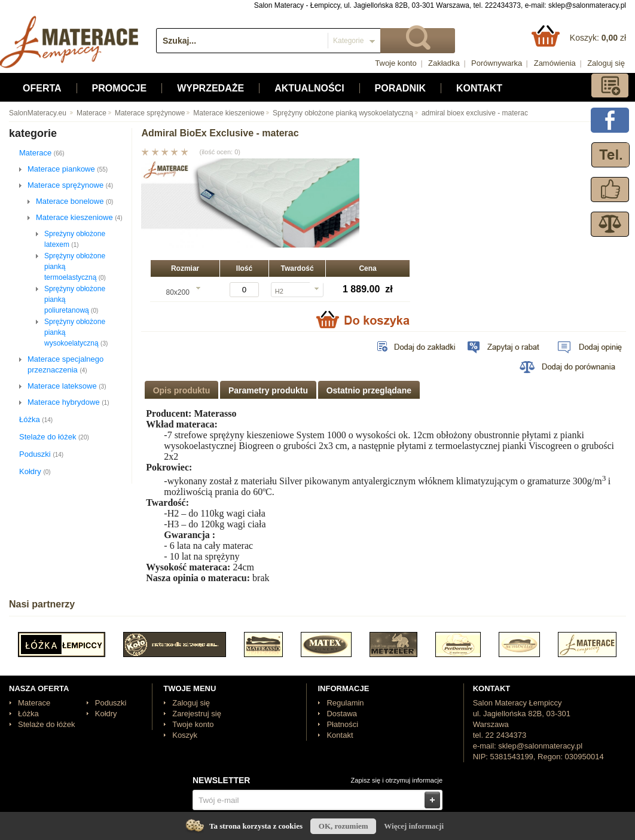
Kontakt (479, 88)
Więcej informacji (414, 826)
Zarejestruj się (197, 714)
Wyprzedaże (210, 88)
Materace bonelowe (74, 201)
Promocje (120, 88)
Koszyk (185, 735)
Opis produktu (182, 390)
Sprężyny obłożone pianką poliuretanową (75, 300)
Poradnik (400, 88)
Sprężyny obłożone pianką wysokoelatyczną (339, 113)
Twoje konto (396, 63)
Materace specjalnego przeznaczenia (65, 364)
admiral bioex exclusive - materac (471, 113)
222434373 (503, 5)
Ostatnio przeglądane (369, 390)
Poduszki (41, 454)
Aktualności (309, 88)
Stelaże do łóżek (54, 437)
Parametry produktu (268, 390)
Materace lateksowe (67, 386)
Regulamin (345, 703)
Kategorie (348, 41)
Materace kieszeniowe (225, 113)
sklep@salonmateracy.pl (587, 5)
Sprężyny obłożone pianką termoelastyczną (75, 267)
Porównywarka (497, 63)
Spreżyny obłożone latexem (75, 239)
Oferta (42, 88)
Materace (87, 113)
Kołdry (35, 471)
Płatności (342, 724)
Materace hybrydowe (68, 402)
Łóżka (36, 419)
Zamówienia (555, 63)
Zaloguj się (606, 63)
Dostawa (342, 714)
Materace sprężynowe (146, 113)
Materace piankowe (68, 169)
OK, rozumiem (344, 826)
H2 (279, 291)
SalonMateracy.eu (38, 113)
